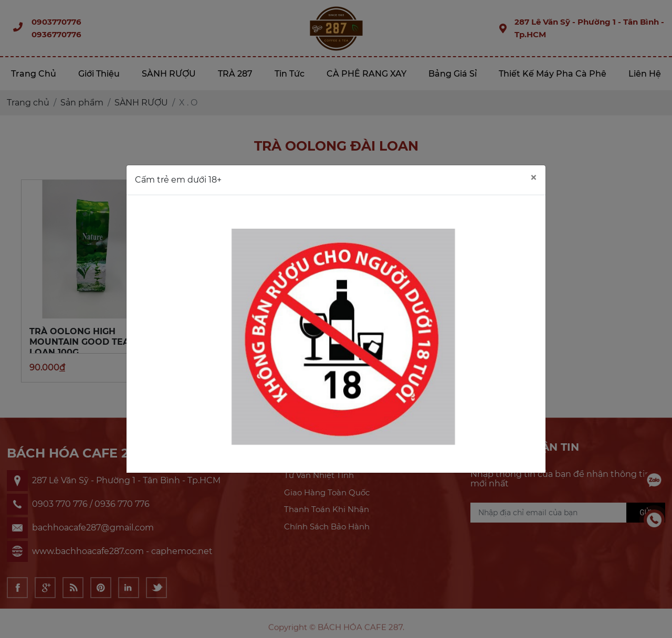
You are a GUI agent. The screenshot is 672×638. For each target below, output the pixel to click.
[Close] (533, 178)
